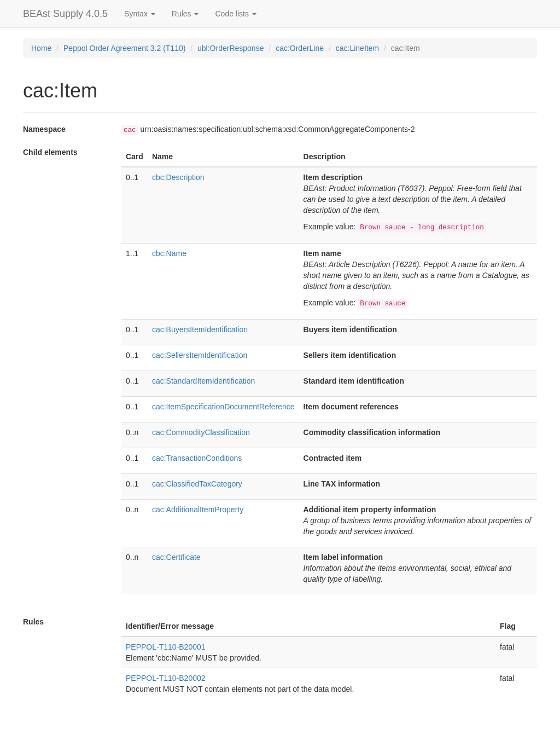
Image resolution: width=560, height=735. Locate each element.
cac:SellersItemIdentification (200, 355)
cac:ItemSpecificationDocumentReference (223, 407)
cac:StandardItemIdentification (203, 381)
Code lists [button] (235, 14)
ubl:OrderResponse (231, 48)
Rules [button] (185, 14)
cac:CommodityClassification (201, 432)
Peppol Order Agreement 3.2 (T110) (124, 48)
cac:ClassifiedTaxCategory (197, 484)
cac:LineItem (357, 48)
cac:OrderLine (300, 48)
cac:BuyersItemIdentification (200, 329)
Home (41, 48)
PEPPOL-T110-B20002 (166, 678)
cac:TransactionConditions (197, 458)
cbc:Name (169, 253)
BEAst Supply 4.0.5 (65, 14)
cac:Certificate (176, 557)
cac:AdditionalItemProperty (198, 510)
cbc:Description (178, 177)
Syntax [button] (140, 14)
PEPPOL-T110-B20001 (166, 647)
